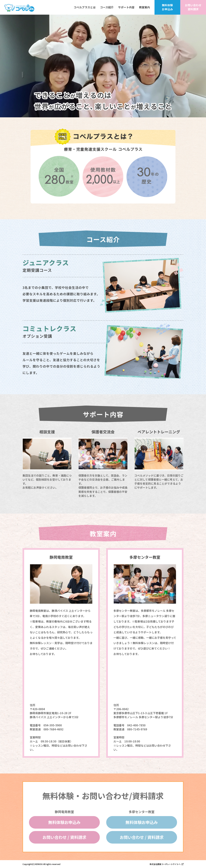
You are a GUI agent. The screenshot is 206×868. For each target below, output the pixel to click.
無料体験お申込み (64, 822)
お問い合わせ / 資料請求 (64, 837)
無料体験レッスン (41, 643)
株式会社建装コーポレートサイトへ (165, 864)
